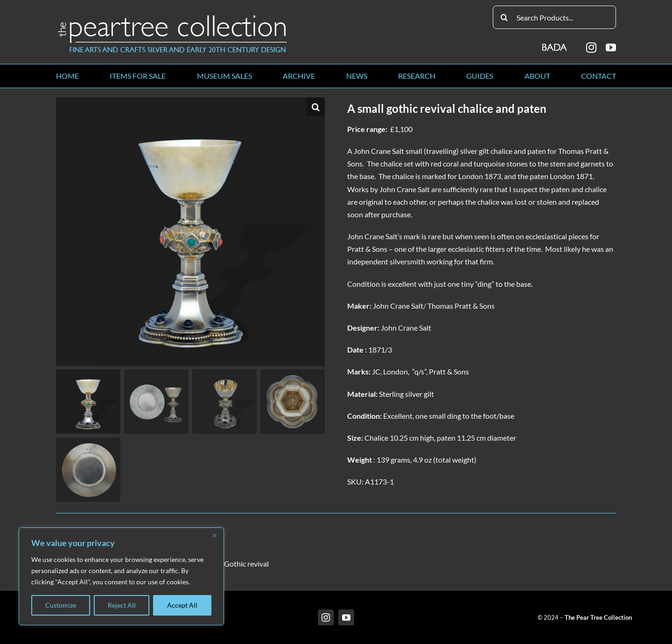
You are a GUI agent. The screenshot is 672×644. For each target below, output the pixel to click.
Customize (61, 605)
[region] (121, 576)
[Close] (214, 535)
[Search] (504, 17)
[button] (315, 107)
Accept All (182, 605)
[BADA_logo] (555, 44)
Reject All (122, 605)
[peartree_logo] (173, 17)
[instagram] (591, 48)
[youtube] (611, 48)
